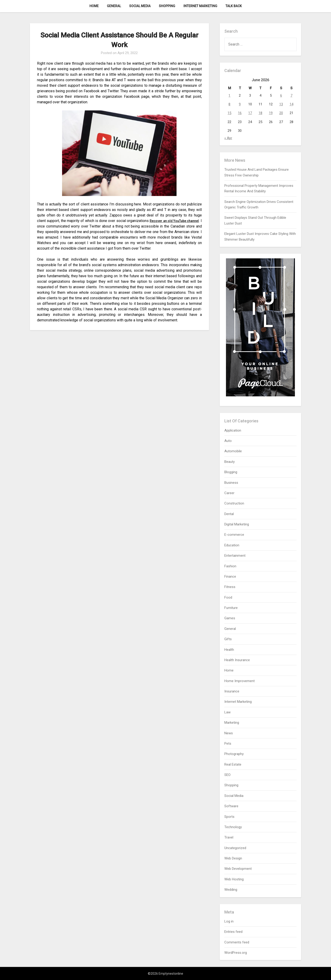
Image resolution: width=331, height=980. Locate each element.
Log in (229, 921)
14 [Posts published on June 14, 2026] (291, 104)
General (114, 6)
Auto (228, 441)
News (229, 733)
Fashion (230, 566)
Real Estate (233, 764)
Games (230, 618)
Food (228, 597)
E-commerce (234, 535)
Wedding (231, 890)
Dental (229, 514)
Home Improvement (240, 681)
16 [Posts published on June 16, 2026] (240, 113)
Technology (233, 827)
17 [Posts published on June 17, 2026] (250, 113)
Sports (229, 817)
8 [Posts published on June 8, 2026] (229, 104)
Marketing (232, 723)
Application (233, 430)
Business (231, 483)
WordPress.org (236, 953)
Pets (228, 744)
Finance (230, 576)
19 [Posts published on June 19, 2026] (271, 113)
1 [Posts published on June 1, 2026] (229, 95)
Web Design (233, 858)
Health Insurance (237, 660)
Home (94, 6)
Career (229, 493)
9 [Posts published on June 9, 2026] (240, 104)
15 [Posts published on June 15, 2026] (229, 113)
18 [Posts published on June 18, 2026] (260, 113)
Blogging (231, 472)
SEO (227, 775)
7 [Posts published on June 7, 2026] (291, 95)
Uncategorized (235, 848)
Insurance (232, 691)
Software (231, 806)
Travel (229, 837)
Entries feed (233, 932)
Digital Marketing (237, 524)
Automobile (233, 451)
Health (229, 650)
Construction (234, 503)
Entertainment (235, 556)
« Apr (228, 138)
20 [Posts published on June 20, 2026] (281, 113)
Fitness (230, 587)
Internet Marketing (200, 6)
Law (227, 712)
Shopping (167, 6)
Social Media (140, 6)
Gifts (228, 639)
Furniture (231, 608)
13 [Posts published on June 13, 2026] (281, 104)
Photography (234, 754)
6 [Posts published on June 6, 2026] (281, 95)
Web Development (238, 869)
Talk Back (234, 6)
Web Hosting (234, 879)
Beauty (230, 462)
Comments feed (237, 942)
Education (232, 545)
